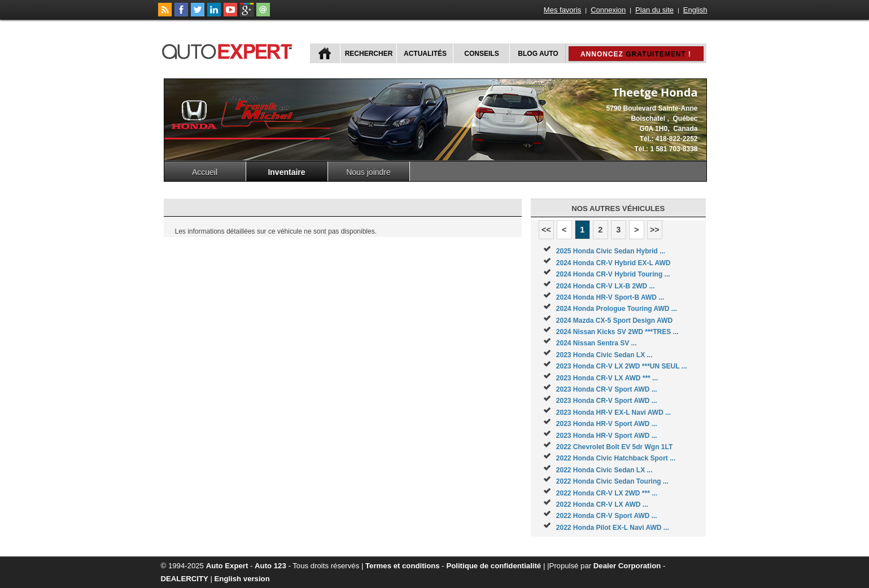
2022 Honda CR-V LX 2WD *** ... (607, 493)
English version (242, 579)
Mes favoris (562, 10)
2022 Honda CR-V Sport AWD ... (607, 516)
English (695, 10)
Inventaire (286, 172)
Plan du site (654, 10)
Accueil (205, 172)
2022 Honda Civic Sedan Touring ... (612, 481)
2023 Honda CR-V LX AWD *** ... (607, 378)
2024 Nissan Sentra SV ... (597, 343)
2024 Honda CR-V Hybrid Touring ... (613, 274)
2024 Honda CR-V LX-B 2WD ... (606, 286)
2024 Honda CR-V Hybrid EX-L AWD (613, 263)
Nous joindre (368, 172)
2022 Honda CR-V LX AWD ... (602, 504)
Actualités (425, 54)
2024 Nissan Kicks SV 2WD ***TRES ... (617, 332)
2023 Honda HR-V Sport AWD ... (607, 424)
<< (546, 230)
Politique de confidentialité (494, 566)
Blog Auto (538, 54)
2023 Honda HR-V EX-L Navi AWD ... (613, 413)
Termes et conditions (403, 566)
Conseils (481, 54)
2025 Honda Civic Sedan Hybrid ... (611, 251)
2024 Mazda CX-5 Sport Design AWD (614, 321)
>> (655, 230)
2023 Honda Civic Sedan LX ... (604, 355)
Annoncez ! (636, 54)
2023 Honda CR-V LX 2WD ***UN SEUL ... (622, 366)
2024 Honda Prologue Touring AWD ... (617, 309)
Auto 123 (270, 566)
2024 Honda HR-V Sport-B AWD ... (610, 297)
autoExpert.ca (229, 50)
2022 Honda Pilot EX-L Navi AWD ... (613, 528)
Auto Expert (227, 566)
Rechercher (369, 54)
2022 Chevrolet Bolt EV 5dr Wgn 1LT (614, 447)
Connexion (608, 10)
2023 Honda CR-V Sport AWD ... (607, 389)
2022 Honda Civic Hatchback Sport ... (616, 458)
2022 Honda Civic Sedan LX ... (604, 470)
